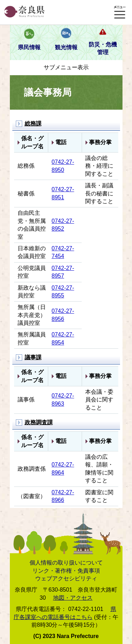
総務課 (33, 124)
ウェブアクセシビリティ (66, 578)
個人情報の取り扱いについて (66, 563)
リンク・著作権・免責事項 (66, 571)
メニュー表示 (120, 12)
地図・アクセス (73, 598)
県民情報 (29, 47)
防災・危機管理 (103, 48)
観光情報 (66, 47)
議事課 (33, 357)
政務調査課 (39, 422)
